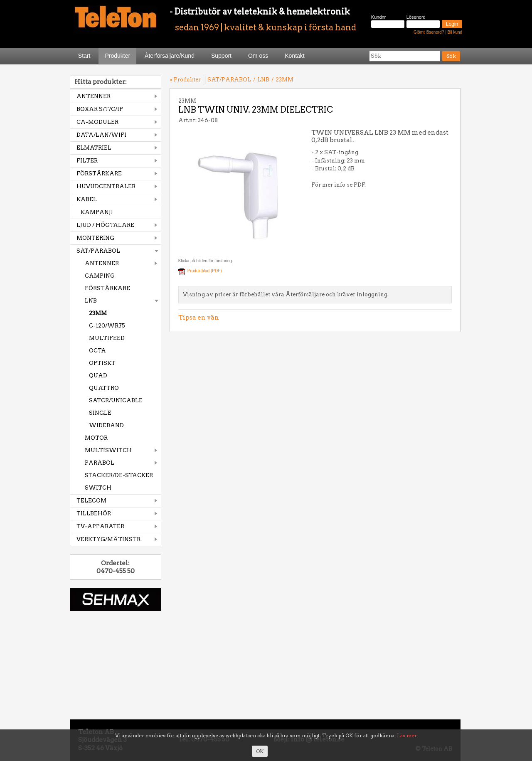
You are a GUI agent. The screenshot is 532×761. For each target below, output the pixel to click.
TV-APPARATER (100, 526)
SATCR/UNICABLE (116, 400)
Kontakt (294, 56)
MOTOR (96, 438)
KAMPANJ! (97, 212)
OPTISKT (102, 363)
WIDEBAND (106, 425)
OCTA (97, 351)
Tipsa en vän (199, 318)
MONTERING (95, 238)
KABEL (87, 199)
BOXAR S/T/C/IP (100, 109)
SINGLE (100, 413)
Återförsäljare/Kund (170, 56)
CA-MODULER (97, 122)
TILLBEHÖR (94, 513)
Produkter (117, 56)
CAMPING (100, 276)
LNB (91, 301)
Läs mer (407, 735)
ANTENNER (94, 96)
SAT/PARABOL (98, 251)
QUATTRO (104, 388)
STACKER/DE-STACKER (119, 475)
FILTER (87, 161)
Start (84, 56)
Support (221, 56)
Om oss (258, 56)
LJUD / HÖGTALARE (105, 225)
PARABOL (100, 463)
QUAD (98, 376)
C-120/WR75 (107, 326)
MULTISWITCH (108, 450)
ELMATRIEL (94, 148)
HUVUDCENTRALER (106, 186)
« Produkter (185, 80)
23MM (98, 313)
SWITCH (98, 488)
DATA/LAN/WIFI (101, 135)
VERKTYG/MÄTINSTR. (109, 539)
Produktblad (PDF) (205, 271)
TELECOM (91, 501)
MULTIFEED (107, 338)
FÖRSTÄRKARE (99, 174)
